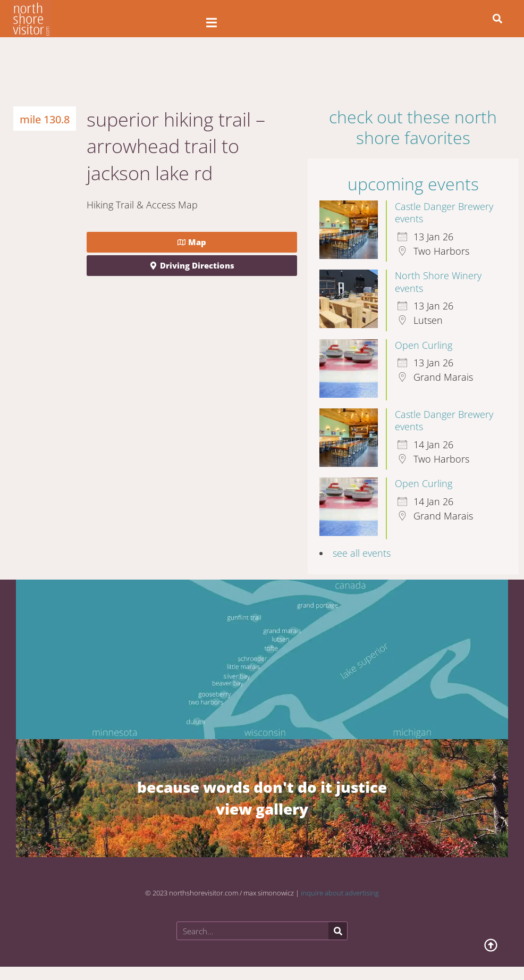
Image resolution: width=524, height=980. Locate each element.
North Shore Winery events (438, 282)
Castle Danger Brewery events (444, 212)
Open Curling (424, 345)
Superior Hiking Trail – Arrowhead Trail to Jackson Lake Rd (176, 146)
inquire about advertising (340, 893)
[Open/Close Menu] (211, 23)
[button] (497, 19)
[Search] (338, 931)
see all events (362, 553)
